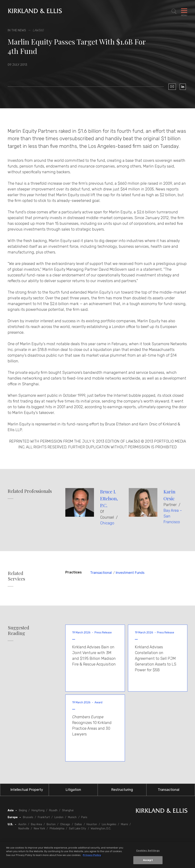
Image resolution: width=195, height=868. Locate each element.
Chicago (107, 523)
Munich (72, 817)
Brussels (28, 817)
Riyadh (53, 810)
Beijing (23, 810)
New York (39, 829)
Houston (92, 824)
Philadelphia (57, 829)
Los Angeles (109, 824)
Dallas (78, 824)
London (59, 817)
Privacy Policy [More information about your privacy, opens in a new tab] (92, 855)
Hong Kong (38, 810)
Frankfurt (44, 817)
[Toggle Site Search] (174, 11)
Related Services (16, 576)
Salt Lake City (78, 829)
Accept (148, 860)
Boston (51, 824)
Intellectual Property (27, 790)
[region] (97, 855)
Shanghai (68, 810)
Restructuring (122, 790)
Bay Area (36, 824)
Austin (22, 824)
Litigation (73, 790)
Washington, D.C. (101, 829)
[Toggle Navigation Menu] (184, 11)
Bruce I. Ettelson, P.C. (109, 498)
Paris (84, 817)
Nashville (24, 829)
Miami (124, 824)
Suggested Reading (19, 630)
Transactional (101, 573)
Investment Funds (130, 573)
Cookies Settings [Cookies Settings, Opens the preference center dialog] (148, 851)
